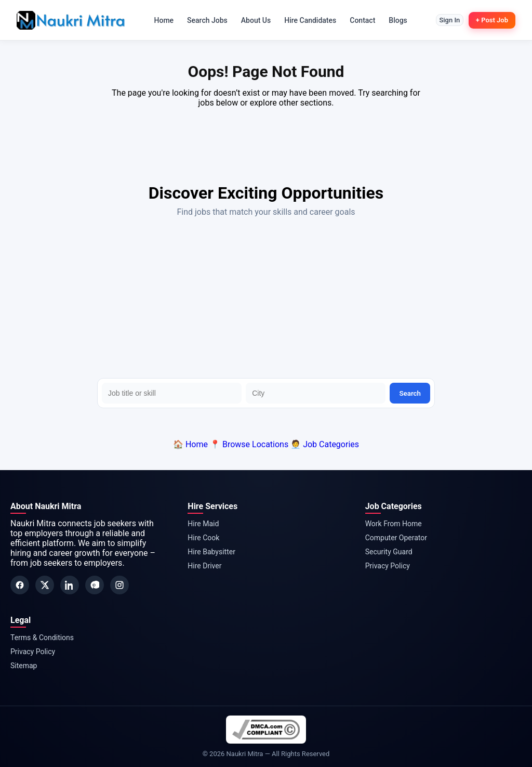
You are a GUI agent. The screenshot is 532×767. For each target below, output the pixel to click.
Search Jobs (203, 20)
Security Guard (389, 552)
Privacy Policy (388, 566)
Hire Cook (203, 538)
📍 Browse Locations (249, 444)
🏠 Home (190, 444)
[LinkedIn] (70, 585)
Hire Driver (204, 566)
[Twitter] (45, 585)
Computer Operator (396, 538)
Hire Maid (203, 524)
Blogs (394, 20)
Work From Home (394, 524)
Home (159, 20)
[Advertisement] (266, 300)
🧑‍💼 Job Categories (325, 444)
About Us (251, 20)
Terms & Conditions (42, 638)
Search (410, 393)
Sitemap (24, 666)
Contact (358, 20)
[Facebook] (20, 585)
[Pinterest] (95, 585)
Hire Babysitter (211, 552)
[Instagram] (119, 585)
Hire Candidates (306, 20)
